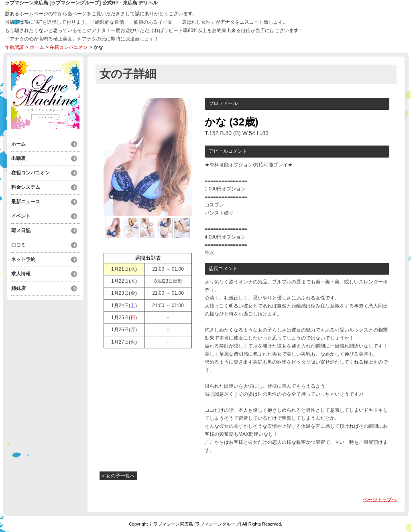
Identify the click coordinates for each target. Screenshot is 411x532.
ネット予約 (23, 259)
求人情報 (21, 274)
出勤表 (18, 158)
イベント (21, 216)
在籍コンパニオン (69, 47)
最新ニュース (26, 202)
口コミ (18, 245)
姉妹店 (18, 288)
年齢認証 (14, 47)
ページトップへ (380, 500)
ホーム (37, 47)
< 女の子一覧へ (118, 476)
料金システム (26, 187)
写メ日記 (21, 231)
